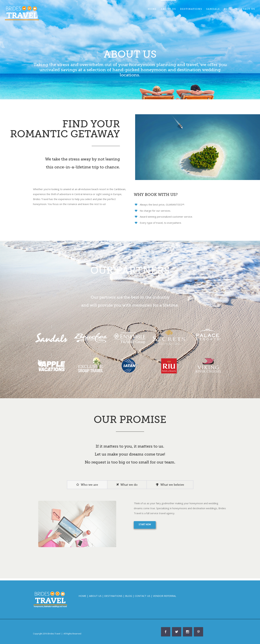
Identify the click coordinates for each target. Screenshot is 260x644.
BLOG (129, 596)
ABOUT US (95, 596)
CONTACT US (143, 596)
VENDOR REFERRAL (165, 596)
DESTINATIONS (113, 596)
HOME (82, 596)
